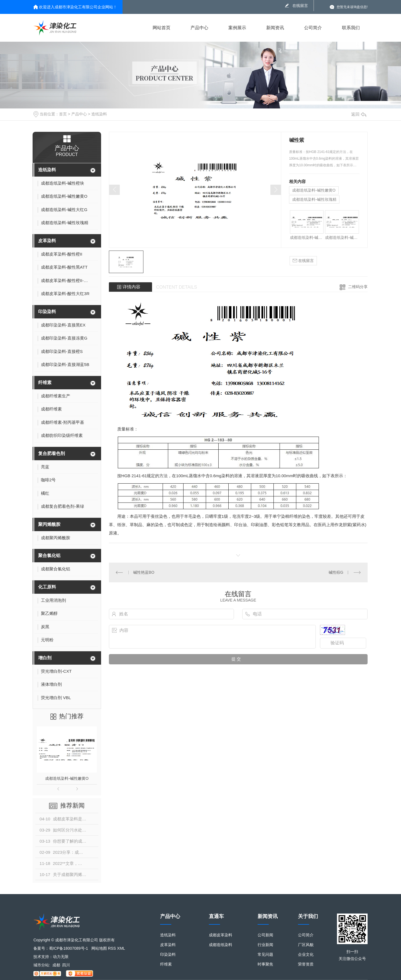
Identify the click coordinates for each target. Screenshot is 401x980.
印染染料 (47, 312)
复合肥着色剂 (52, 453)
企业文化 (306, 955)
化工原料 (47, 587)
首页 (63, 114)
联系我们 (351, 28)
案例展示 (237, 28)
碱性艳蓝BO (144, 572)
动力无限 (61, 957)
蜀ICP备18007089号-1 (69, 948)
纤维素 (45, 383)
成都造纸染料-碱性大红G (342, 237)
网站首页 (162, 28)
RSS (112, 948)
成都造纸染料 (221, 945)
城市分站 (41, 965)
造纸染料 (99, 114)
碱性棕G (336, 572)
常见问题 (265, 955)
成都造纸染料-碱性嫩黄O (67, 778)
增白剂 (45, 658)
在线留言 (300, 6)
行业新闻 (265, 945)
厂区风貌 (306, 945)
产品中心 (199, 28)
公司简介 (313, 28)
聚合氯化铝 (49, 555)
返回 (359, 114)
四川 (66, 965)
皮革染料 (47, 241)
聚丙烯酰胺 (49, 524)
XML (121, 948)
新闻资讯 (275, 28)
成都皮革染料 (221, 935)
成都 (56, 965)
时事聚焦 (265, 964)
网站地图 (99, 948)
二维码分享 (358, 287)
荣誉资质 (306, 964)
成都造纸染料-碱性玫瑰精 (314, 199)
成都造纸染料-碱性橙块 (307, 237)
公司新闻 (265, 935)
